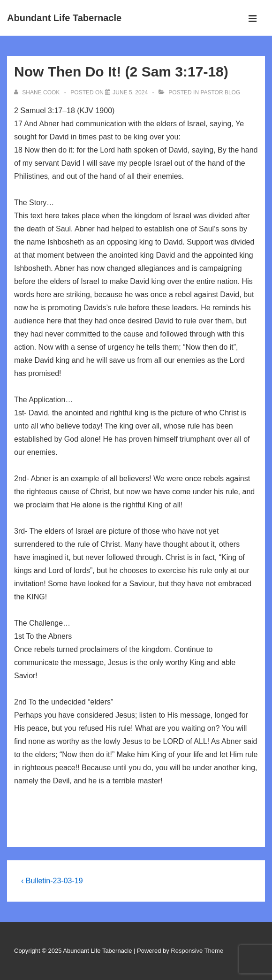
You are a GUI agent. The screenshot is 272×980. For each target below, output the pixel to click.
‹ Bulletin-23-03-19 (52, 881)
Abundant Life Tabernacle (64, 18)
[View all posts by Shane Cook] (38, 92)
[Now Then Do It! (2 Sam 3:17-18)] (130, 92)
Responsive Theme (197, 951)
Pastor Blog (220, 92)
